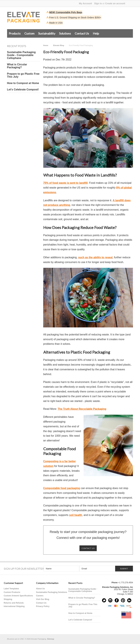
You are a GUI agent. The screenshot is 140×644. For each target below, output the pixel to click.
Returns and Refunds (14, 603)
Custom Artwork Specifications (18, 596)
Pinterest (123, 600)
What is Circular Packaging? (17, 66)
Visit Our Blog (43, 599)
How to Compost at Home (23, 83)
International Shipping (14, 606)
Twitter (104, 600)
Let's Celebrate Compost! (23, 90)
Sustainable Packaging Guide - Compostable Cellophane (21, 55)
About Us (40, 589)
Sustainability (47, 33)
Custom (29, 33)
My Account (85, 3)
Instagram (110, 600)
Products (15, 33)
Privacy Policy (43, 606)
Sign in (98, 3)
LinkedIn (129, 600)
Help (96, 33)
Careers (40, 596)
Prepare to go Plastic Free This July (23, 75)
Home (46, 45)
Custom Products (12, 592)
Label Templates (11, 589)
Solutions (65, 33)
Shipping (8, 599)
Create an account (115, 3)
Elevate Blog (59, 45)
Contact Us (82, 33)
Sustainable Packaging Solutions (52, 592)
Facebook (117, 600)
